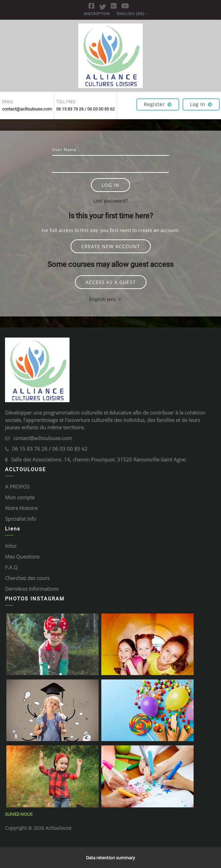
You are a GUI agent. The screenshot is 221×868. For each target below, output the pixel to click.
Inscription (97, 14)
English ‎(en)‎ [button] (103, 299)
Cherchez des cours (27, 578)
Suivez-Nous (19, 814)
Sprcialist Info (21, 519)
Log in (201, 104)
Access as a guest (111, 282)
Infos (11, 546)
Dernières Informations (32, 589)
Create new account (111, 246)
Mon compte (20, 497)
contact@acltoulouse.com (42, 438)
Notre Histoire (21, 508)
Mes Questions (22, 557)
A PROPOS (17, 487)
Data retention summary (110, 858)
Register (158, 104)
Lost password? (111, 201)
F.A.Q (11, 567)
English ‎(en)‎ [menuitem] (131, 14)
